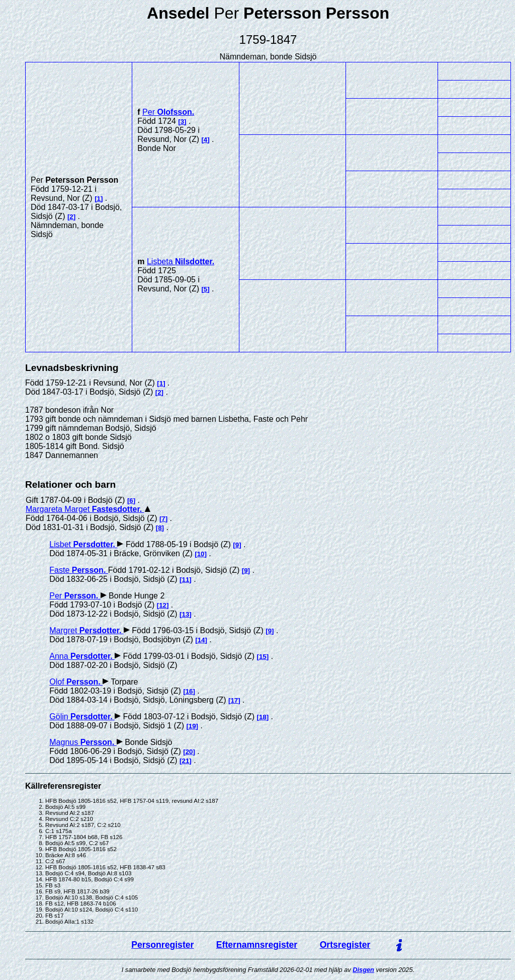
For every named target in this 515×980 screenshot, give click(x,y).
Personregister (162, 945)
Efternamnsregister (257, 945)
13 (186, 614)
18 (263, 717)
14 (201, 640)
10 (201, 554)
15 (263, 657)
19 (192, 726)
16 (189, 691)
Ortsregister (345, 945)
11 (186, 580)
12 (163, 605)
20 (189, 752)
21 (186, 761)
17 (234, 700)
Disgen (363, 970)
